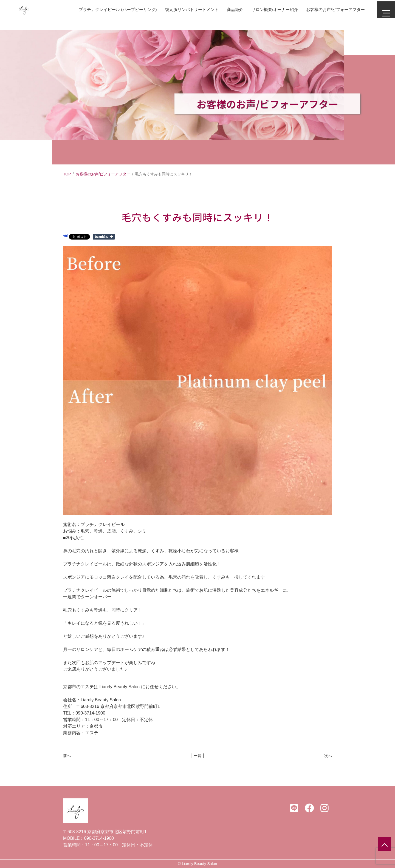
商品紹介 (223, 9)
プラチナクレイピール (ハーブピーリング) (99, 9)
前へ (67, 756)
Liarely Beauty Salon (199, 864)
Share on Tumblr (104, 237)
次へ (328, 756)
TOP (67, 174)
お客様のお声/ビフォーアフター (329, 9)
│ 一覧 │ (197, 756)
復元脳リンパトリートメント (178, 9)
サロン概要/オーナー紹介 (265, 9)
